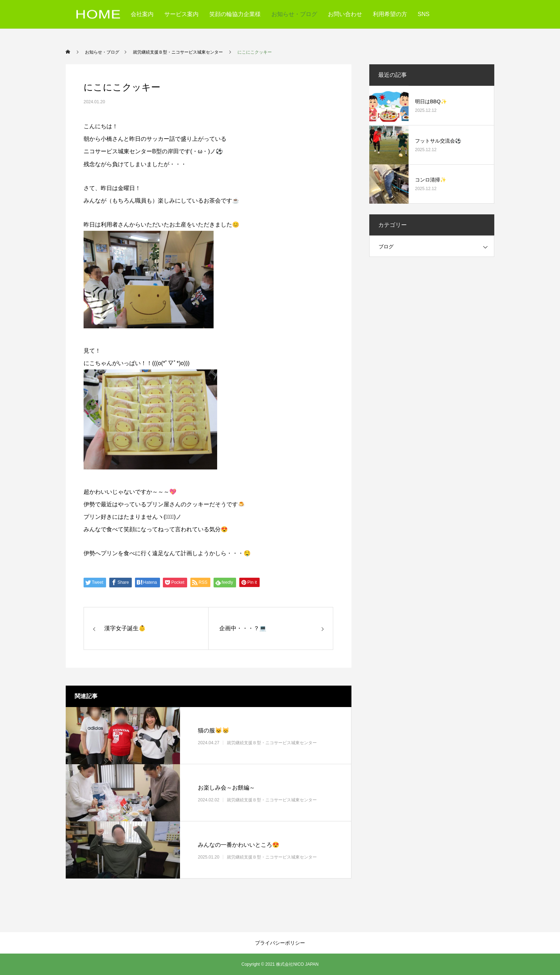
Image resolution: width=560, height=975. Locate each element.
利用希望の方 (390, 14)
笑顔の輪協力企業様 (235, 14)
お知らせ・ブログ (294, 14)
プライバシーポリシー (280, 943)
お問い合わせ (345, 14)
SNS (424, 14)
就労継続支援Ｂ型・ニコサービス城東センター (272, 742)
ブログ (386, 247)
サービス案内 (181, 14)
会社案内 (142, 14)
